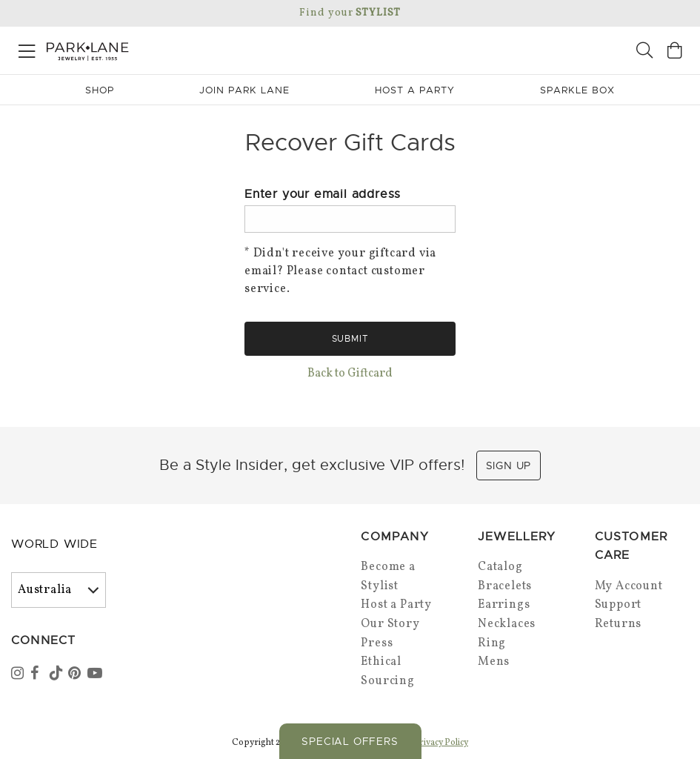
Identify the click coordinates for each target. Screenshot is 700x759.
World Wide (54, 544)
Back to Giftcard (350, 374)
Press (377, 643)
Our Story (390, 624)
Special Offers (350, 741)
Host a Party (396, 605)
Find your (350, 13)
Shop (100, 90)
